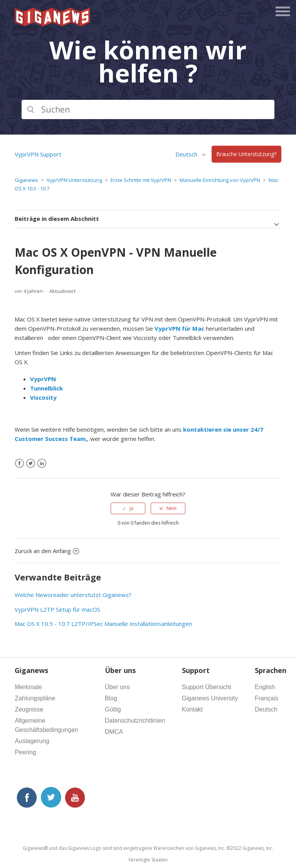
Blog (111, 698)
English (265, 687)
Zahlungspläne (35, 698)
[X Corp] (31, 463)
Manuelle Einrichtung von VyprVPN (220, 180)
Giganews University (210, 698)
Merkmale (28, 687)
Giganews (26, 180)
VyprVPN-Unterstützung (74, 180)
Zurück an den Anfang (47, 551)
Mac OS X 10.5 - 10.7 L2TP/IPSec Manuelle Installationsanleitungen (103, 624)
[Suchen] (148, 109)
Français (267, 698)
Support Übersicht (207, 687)
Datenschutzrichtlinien (135, 721)
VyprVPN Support (38, 154)
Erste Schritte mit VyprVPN (141, 180)
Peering (25, 752)
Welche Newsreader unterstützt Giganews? (73, 595)
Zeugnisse (29, 709)
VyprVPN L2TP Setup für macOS (57, 609)
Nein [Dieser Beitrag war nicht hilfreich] (172, 508)
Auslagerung (32, 741)
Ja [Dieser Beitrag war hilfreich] (131, 508)
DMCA (114, 732)
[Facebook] (19, 463)
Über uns (117, 687)
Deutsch (187, 154)
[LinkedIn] (42, 463)
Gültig (113, 709)
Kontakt (192, 709)
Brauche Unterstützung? (246, 154)
